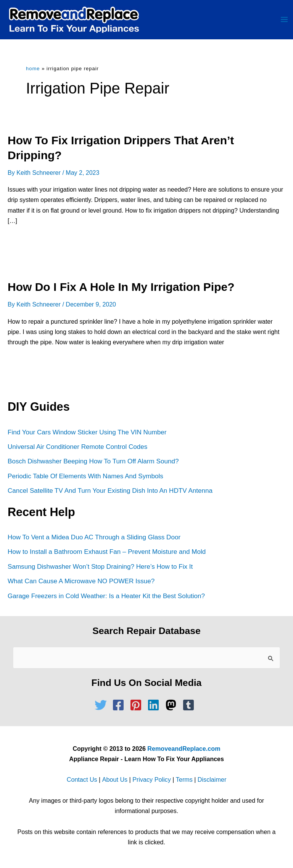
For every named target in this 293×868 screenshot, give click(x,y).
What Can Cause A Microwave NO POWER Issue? (81, 581)
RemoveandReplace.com (184, 748)
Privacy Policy (151, 780)
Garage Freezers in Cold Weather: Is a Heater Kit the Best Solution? (106, 596)
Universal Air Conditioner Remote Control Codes (77, 447)
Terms (184, 780)
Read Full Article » (40, 245)
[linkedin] (155, 705)
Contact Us (83, 780)
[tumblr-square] (190, 705)
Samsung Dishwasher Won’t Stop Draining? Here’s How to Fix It (100, 567)
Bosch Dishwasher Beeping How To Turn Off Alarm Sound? (93, 462)
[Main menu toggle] (284, 20)
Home (33, 69)
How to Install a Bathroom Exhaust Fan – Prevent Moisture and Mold (106, 552)
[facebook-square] (120, 705)
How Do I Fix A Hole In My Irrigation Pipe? (121, 287)
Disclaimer (211, 780)
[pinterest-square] (138, 705)
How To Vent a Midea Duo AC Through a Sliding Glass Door (94, 538)
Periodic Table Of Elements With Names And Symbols (85, 476)
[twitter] (103, 705)
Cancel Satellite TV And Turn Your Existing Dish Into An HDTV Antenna (110, 491)
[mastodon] (173, 705)
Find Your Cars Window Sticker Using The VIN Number (87, 433)
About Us (115, 780)
